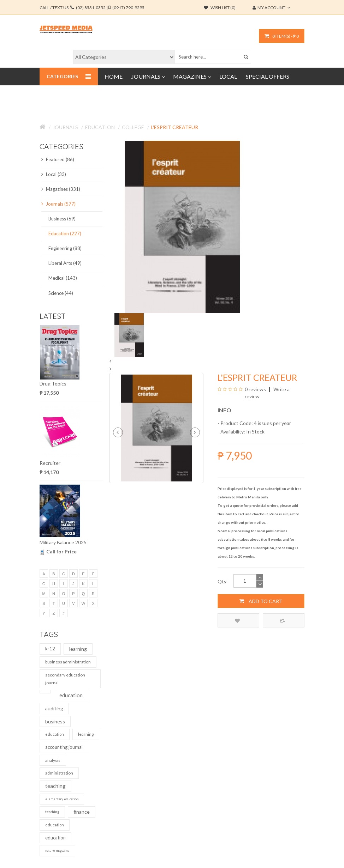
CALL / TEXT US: (92, 8)
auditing (54, 708)
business (55, 721)
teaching (55, 786)
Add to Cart (261, 601)
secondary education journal (65, 679)
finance (82, 812)
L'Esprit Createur (175, 127)
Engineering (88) (65, 248)
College (133, 127)
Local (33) (54, 174)
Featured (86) (58, 159)
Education (100, 127)
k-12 (50, 649)
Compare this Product (282, 621)
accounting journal (64, 747)
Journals (65, 127)
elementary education (62, 799)
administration (59, 773)
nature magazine (57, 851)
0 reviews (255, 389)
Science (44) (61, 293)
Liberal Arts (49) (65, 263)
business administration (68, 662)
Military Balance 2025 (63, 542)
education (71, 695)
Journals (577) (58, 204)
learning (78, 649)
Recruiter (50, 463)
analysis (53, 760)
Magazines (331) (61, 189)
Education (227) (65, 233)
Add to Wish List (237, 621)
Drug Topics (53, 384)
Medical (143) (63, 278)
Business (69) (62, 219)
